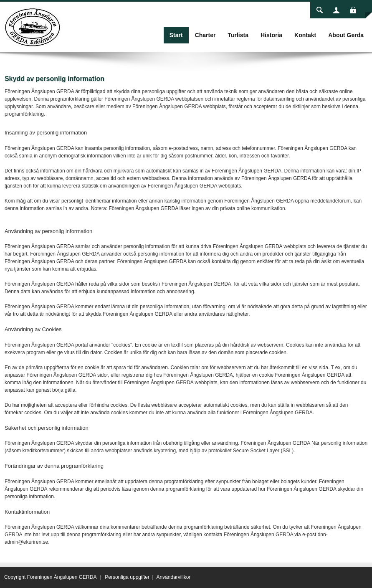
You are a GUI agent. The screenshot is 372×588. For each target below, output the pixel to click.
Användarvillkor (173, 577)
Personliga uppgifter (127, 577)
